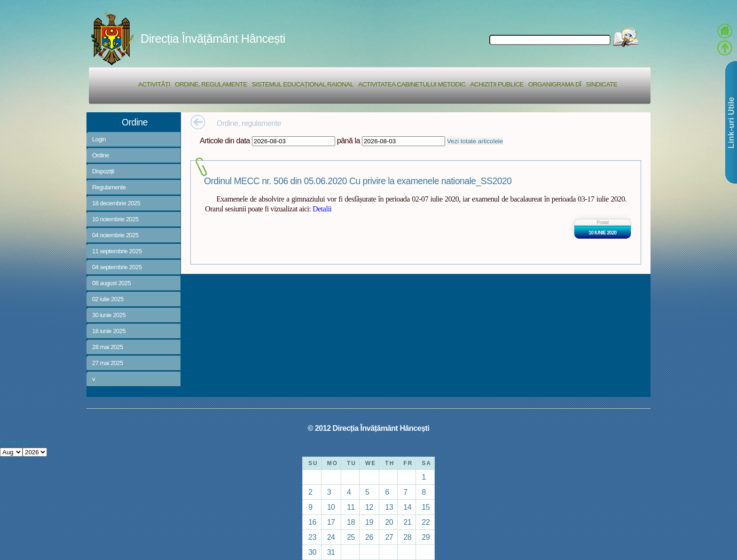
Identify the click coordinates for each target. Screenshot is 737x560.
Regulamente (109, 187)
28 (407, 537)
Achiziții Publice (497, 84)
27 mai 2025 (108, 363)
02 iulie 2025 (108, 299)
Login (99, 139)
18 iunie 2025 (109, 331)
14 (407, 507)
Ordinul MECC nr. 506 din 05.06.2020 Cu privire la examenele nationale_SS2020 (358, 181)
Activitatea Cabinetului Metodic (412, 84)
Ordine (101, 155)
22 (426, 522)
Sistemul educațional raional (303, 84)
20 (389, 522)
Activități (154, 84)
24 (331, 537)
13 (389, 507)
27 (389, 537)
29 (426, 537)
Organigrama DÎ (555, 84)
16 (312, 522)
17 (331, 522)
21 (407, 522)
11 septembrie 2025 (117, 251)
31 (331, 552)
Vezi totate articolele (475, 141)
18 (351, 522)
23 (312, 537)
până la (349, 140)
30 (312, 552)
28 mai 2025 (108, 347)
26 (369, 537)
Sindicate (601, 84)
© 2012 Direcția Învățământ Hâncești (369, 428)
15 (426, 507)
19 (369, 522)
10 (331, 507)
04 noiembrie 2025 (115, 235)
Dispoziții (103, 171)
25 (351, 537)
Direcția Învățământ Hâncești (213, 39)
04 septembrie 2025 (117, 267)
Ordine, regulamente (211, 84)
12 (369, 507)
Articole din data (225, 140)
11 (351, 507)
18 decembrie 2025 (116, 203)
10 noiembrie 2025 (115, 219)
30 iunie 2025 (109, 315)
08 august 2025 (111, 283)
